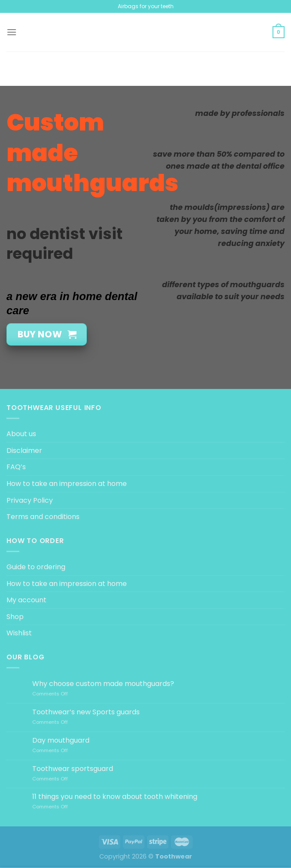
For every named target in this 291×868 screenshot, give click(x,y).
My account (26, 600)
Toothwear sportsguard (73, 769)
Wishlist (19, 633)
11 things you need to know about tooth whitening (115, 797)
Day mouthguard (61, 740)
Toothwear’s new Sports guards (86, 712)
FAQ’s (16, 467)
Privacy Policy (30, 500)
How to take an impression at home (67, 484)
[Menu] (12, 32)
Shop (15, 617)
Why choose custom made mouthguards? (103, 684)
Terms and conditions (43, 517)
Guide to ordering (36, 567)
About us (21, 434)
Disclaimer (24, 451)
